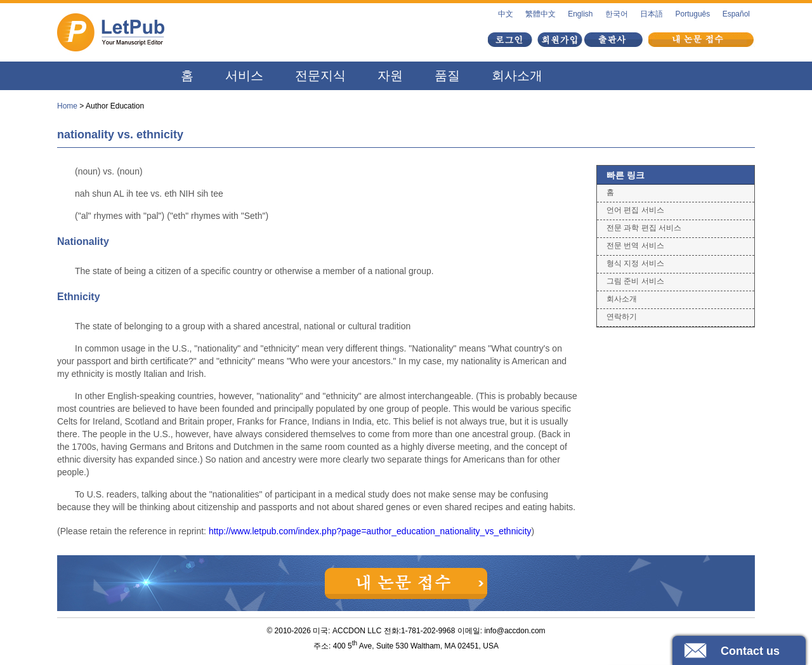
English (580, 14)
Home (67, 106)
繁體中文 (540, 14)
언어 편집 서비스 (635, 210)
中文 (506, 14)
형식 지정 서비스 (635, 263)
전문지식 (320, 76)
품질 (447, 76)
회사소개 (517, 76)
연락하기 (622, 317)
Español (736, 14)
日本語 (652, 14)
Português (693, 14)
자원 (390, 76)
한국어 (617, 14)
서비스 (244, 76)
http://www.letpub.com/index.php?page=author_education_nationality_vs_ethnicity (370, 531)
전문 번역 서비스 (635, 246)
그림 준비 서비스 (635, 281)
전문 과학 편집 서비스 (644, 228)
